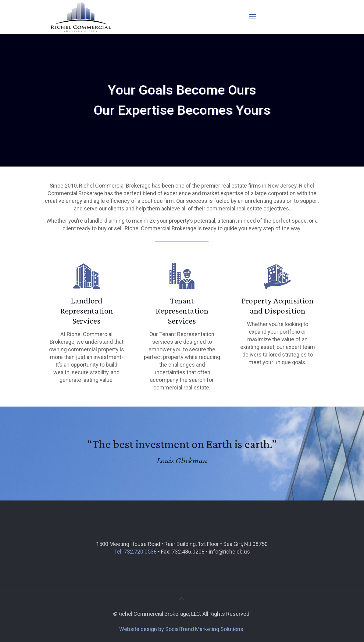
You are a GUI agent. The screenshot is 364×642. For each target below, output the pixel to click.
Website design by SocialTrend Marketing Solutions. (182, 629)
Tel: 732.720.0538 (135, 552)
